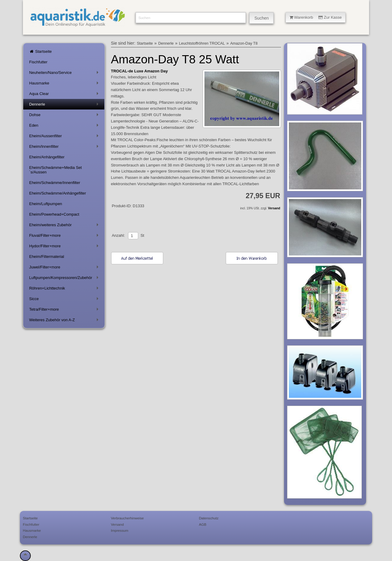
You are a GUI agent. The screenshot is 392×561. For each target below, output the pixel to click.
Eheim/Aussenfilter (65, 137)
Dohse (65, 116)
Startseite (41, 51)
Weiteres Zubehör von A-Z (65, 321)
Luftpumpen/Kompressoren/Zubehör (65, 279)
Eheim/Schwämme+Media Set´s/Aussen (56, 170)
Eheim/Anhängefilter (47, 157)
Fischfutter (38, 62)
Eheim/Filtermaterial (47, 257)
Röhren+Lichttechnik (65, 289)
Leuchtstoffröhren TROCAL (202, 43)
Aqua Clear (65, 95)
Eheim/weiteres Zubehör (65, 226)
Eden (65, 127)
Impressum (120, 530)
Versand (274, 208)
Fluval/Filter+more (65, 237)
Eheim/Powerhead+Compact (54, 214)
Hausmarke (65, 84)
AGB (203, 524)
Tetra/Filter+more (65, 311)
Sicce (65, 300)
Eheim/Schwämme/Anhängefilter (58, 193)
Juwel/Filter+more (65, 268)
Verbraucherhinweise (127, 518)
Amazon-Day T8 (244, 43)
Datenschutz (209, 518)
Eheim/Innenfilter (65, 148)
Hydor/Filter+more (65, 247)
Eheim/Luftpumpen (46, 204)
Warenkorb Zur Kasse (316, 17)
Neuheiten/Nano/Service (65, 74)
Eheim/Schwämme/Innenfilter (55, 183)
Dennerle (65, 105)
